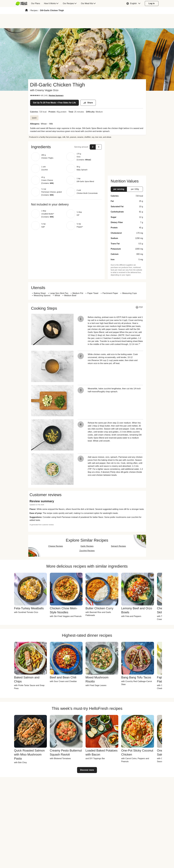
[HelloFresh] (21, 3)
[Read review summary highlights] (56, 95)
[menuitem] (22, 3)
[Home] (26, 11)
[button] (134, 3)
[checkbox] (31, 95)
